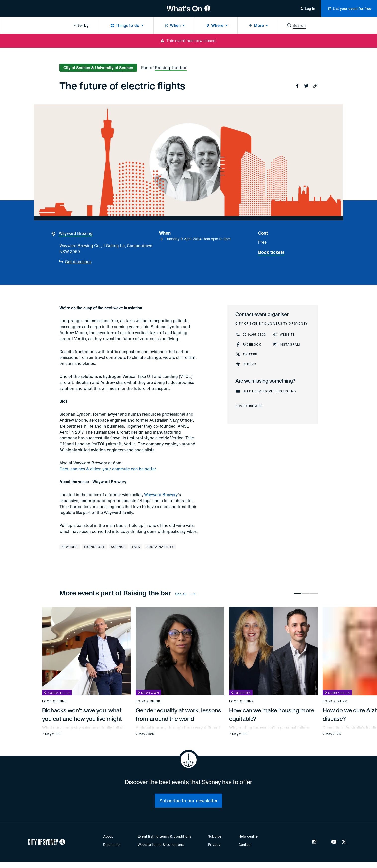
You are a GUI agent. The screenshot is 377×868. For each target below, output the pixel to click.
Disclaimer (112, 845)
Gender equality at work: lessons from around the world (178, 714)
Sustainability (160, 547)
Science (118, 547)
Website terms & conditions (161, 845)
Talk (136, 547)
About (108, 836)
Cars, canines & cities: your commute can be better (108, 469)
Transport (94, 547)
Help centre (248, 836)
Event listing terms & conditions (164, 836)
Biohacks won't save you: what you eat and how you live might (82, 714)
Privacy (214, 845)
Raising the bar (171, 68)
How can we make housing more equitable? (272, 714)
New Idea (70, 547)
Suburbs (215, 836)
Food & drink (55, 701)
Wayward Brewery (161, 495)
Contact (245, 845)
